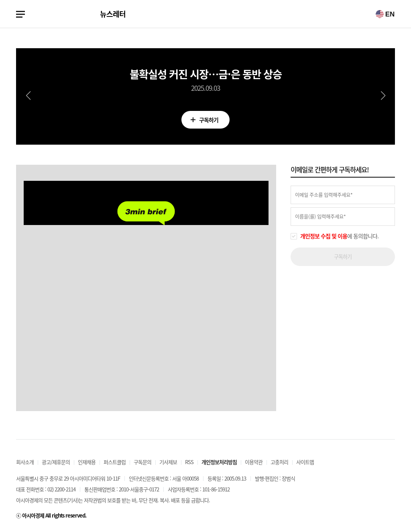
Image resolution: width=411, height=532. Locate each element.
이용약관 (254, 462)
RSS (189, 462)
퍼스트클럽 (115, 462)
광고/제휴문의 (56, 462)
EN (385, 14)
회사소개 (25, 462)
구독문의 (142, 462)
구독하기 (205, 122)
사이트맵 (305, 462)
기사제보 (168, 462)
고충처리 (279, 462)
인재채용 (87, 462)
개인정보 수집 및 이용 (324, 236)
